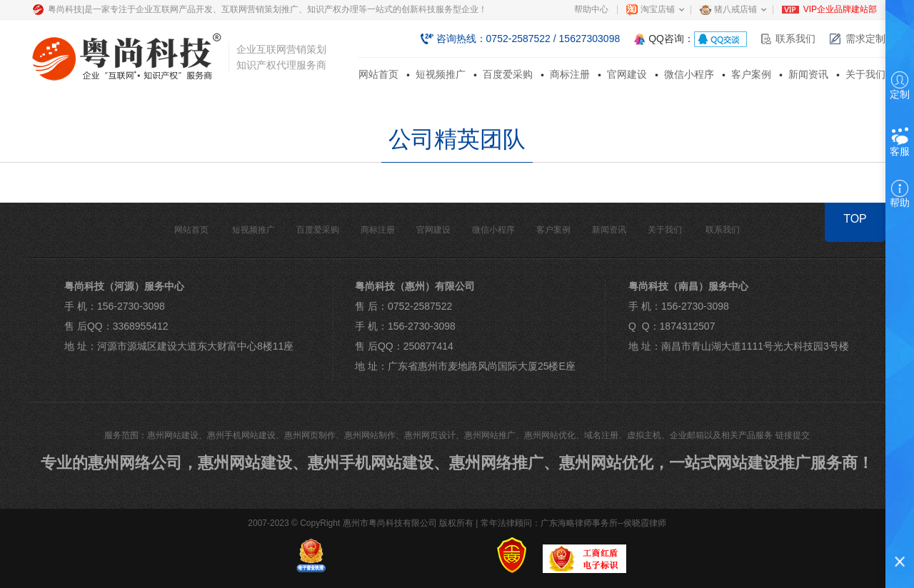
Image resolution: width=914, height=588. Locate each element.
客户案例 (751, 74)
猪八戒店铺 (735, 9)
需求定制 (865, 39)
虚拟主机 (644, 435)
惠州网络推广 (496, 463)
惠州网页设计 (430, 435)
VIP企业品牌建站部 (840, 9)
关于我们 (865, 74)
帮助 (900, 194)
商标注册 (570, 74)
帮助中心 (591, 9)
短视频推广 (441, 74)
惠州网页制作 (310, 435)
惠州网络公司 (135, 463)
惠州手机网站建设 (241, 435)
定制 (900, 86)
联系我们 (795, 39)
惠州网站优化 (550, 435)
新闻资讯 (808, 74)
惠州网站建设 (173, 435)
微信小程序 (689, 74)
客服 (900, 144)
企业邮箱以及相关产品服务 (721, 435)
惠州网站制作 (370, 435)
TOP (855, 219)
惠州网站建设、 (253, 463)
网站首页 (378, 74)
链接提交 (793, 435)
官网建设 (627, 74)
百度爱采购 (508, 74)
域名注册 (601, 435)
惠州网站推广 (490, 435)
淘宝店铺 (658, 9)
